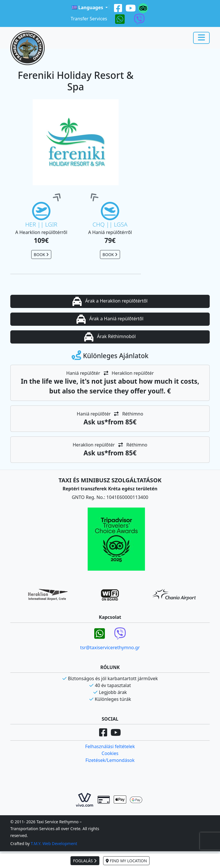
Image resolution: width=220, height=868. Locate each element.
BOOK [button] (41, 254)
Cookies (110, 753)
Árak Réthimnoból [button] (110, 337)
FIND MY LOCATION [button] (126, 861)
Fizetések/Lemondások (110, 760)
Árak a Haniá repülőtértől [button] (110, 319)
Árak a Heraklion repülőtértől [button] (110, 301)
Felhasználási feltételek (110, 746)
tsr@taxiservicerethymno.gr (110, 647)
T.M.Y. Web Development (54, 843)
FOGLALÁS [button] (85, 861)
